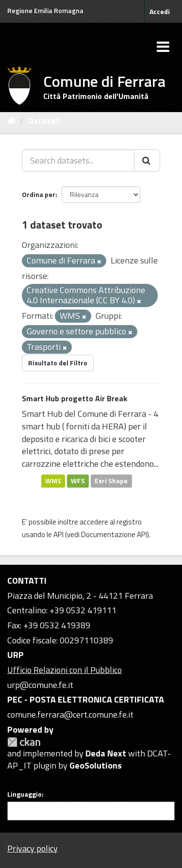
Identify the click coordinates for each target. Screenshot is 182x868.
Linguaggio (25, 794)
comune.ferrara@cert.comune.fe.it (70, 714)
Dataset (44, 121)
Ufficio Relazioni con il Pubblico (65, 670)
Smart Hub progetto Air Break (74, 398)
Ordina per (39, 194)
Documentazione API (114, 534)
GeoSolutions (96, 765)
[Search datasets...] (78, 161)
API (58, 534)
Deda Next (106, 753)
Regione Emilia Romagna (45, 10)
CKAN (24, 742)
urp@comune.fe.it (40, 685)
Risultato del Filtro (58, 363)
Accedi (160, 11)
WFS (78, 481)
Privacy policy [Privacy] (33, 848)
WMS (53, 481)
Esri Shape (111, 481)
